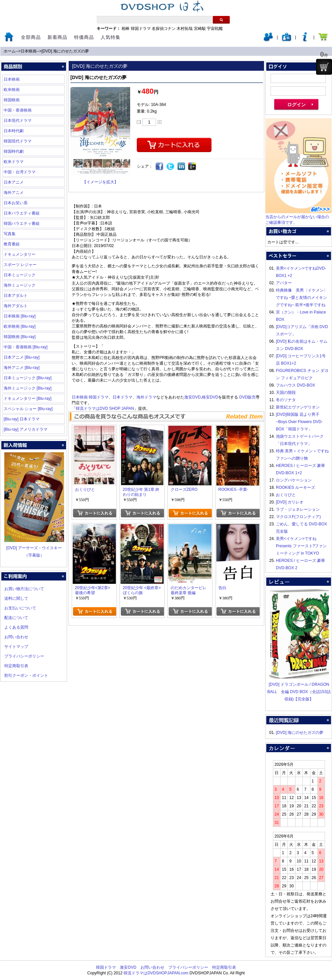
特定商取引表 (16, 666)
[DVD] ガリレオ (290, 502)
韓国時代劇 (14, 151)
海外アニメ (14, 193)
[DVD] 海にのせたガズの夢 (65, 51)
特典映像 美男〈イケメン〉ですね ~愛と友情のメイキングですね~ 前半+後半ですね (302, 298)
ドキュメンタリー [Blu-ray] (28, 399)
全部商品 (31, 37)
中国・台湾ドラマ (20, 172)
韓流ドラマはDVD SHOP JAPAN (105, 408)
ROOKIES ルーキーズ (295, 488)
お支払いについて (20, 608)
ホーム (10, 51)
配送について (16, 618)
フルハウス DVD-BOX (295, 385)
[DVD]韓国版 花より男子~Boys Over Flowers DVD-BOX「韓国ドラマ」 (299, 422)
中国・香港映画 (18, 110)
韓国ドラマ (141, 29)
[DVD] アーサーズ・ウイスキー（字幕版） (34, 548)
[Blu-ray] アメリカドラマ (26, 429)
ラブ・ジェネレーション (298, 509)
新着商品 (57, 37)
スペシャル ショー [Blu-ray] (28, 409)
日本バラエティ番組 (22, 213)
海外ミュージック (20, 285)
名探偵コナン (164, 29)
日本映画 (29, 51)
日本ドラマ (123, 397)
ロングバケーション (294, 480)
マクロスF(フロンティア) (298, 517)
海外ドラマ (146, 397)
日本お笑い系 (16, 203)
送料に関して (16, 598)
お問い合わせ (16, 637)
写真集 (10, 234)
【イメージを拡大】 (100, 182)
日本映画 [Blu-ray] (20, 316)
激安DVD (192, 397)
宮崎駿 (200, 29)
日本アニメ (14, 182)
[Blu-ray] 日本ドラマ (22, 419)
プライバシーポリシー (24, 656)
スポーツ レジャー (20, 265)
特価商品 (84, 37)
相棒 (125, 29)
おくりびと (286, 495)
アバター (284, 283)
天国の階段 (286, 393)
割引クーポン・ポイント (26, 675)
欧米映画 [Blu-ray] (20, 326)
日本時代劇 (14, 131)
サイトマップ (16, 647)
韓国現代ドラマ (18, 141)
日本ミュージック (20, 275)
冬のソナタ (286, 400)
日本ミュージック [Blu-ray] (28, 378)
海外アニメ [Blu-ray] (22, 368)
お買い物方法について (24, 589)
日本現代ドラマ (18, 121)
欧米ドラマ (14, 162)
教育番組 (12, 244)
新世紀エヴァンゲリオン (298, 407)
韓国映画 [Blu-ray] (20, 337)
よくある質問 (16, 627)
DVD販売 (248, 397)
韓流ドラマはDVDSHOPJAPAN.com (156, 973)
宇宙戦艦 (215, 29)
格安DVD (210, 397)
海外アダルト (16, 306)
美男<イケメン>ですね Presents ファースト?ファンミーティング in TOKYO (301, 546)
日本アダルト (16, 296)
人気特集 (111, 37)
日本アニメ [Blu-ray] (22, 357)
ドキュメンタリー (20, 254)
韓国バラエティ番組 (22, 223)
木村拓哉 (185, 29)
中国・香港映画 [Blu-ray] (26, 347)
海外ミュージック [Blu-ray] (28, 388)
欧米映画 (12, 90)
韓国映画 (12, 100)
